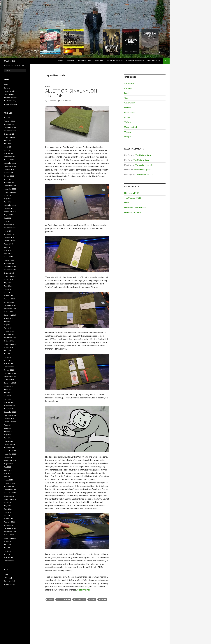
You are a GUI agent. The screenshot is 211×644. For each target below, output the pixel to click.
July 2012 (7, 506)
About (61, 61)
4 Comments (65, 101)
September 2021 (10, 212)
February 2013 (9, 483)
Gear (47, 86)
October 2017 (9, 312)
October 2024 (9, 170)
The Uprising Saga (154, 61)
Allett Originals (83, 590)
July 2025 (7, 140)
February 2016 (9, 367)
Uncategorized (131, 127)
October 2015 (9, 380)
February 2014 (9, 444)
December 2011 (10, 528)
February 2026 (9, 121)
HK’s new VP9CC (132, 193)
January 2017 (9, 334)
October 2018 (9, 273)
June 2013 (8, 470)
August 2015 (9, 386)
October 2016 (9, 341)
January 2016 (9, 370)
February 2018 (9, 299)
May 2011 (8, 551)
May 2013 (8, 473)
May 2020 (8, 231)
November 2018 (10, 270)
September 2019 (10, 241)
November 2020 (10, 228)
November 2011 (10, 532)
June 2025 (8, 144)
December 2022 (10, 186)
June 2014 (8, 431)
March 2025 (8, 153)
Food (126, 93)
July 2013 (7, 467)
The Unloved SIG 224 (144, 175)
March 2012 (8, 519)
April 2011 (8, 554)
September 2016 (10, 344)
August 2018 (9, 279)
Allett (50, 599)
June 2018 (8, 286)
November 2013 (10, 454)
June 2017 (8, 321)
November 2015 (10, 376)
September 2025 (10, 137)
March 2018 (8, 296)
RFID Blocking (80, 599)
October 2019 (9, 237)
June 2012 (8, 509)
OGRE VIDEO (99, 61)
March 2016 (8, 363)
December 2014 (10, 412)
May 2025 (8, 147)
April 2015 (8, 399)
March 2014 (8, 441)
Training (128, 122)
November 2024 (10, 166)
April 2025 (8, 150)
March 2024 (8, 173)
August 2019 (9, 244)
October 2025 (9, 134)
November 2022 (10, 189)
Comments (10, 581)
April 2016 (8, 360)
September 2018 (10, 276)
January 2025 (9, 160)
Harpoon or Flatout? (133, 212)
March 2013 (8, 480)
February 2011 (9, 561)
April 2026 (8, 118)
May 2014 (8, 435)
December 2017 (10, 305)
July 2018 (7, 283)
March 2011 (8, 557)
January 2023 (9, 182)
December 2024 (10, 163)
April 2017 (8, 328)
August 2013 (9, 464)
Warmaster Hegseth (144, 165)
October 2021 (9, 208)
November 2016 (10, 338)
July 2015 (7, 389)
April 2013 (8, 477)
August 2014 (9, 425)
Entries (8, 578)
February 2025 (9, 157)
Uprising (128, 132)
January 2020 (9, 234)
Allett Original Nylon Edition (71, 93)
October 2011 (9, 535)
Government (130, 103)
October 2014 (9, 418)
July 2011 (7, 545)
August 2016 (9, 347)
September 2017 (10, 315)
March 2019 (8, 257)
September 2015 (10, 383)
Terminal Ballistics (115, 61)
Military (127, 108)
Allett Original (64, 599)
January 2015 (9, 409)
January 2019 (9, 263)
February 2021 (9, 224)
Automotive (129, 83)
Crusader (128, 88)
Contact (70, 61)
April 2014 (8, 438)
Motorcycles (130, 112)
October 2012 (9, 496)
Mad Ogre (10, 61)
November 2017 (10, 309)
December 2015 (10, 373)
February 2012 (9, 522)
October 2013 (9, 457)
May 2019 (8, 250)
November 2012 (10, 493)
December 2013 (10, 451)
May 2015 (8, 396)
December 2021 (10, 205)
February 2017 (9, 331)
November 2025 (10, 131)
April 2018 (8, 292)
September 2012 (10, 499)
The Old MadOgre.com (135, 61)
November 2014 (10, 415)
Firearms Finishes (84, 61)
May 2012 (8, 512)
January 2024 (9, 176)
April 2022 (8, 202)
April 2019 (8, 254)
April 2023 (8, 179)
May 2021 (8, 221)
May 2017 (8, 325)
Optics (127, 117)
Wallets (102, 599)
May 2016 (8, 357)
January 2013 (9, 486)
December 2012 (10, 490)
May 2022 (8, 199)
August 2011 (9, 541)
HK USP (128, 203)
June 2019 (8, 247)
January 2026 (9, 124)
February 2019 (9, 260)
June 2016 (8, 354)
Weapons (128, 137)
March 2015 (8, 402)
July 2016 (7, 351)
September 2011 (10, 538)
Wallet (92, 599)
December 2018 (10, 267)
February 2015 (9, 406)
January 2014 (9, 448)
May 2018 (8, 289)
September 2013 (10, 460)
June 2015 (8, 393)
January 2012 (9, 525)
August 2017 (9, 318)
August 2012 (9, 502)
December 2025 (10, 127)
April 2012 (8, 515)
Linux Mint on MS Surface (135, 208)
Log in (6, 574)
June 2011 (8, 548)
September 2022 (10, 192)
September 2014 (10, 422)
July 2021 (7, 218)
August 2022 (9, 195)
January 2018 (9, 302)
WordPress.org (10, 584)
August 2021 (9, 215)
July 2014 (7, 428)
